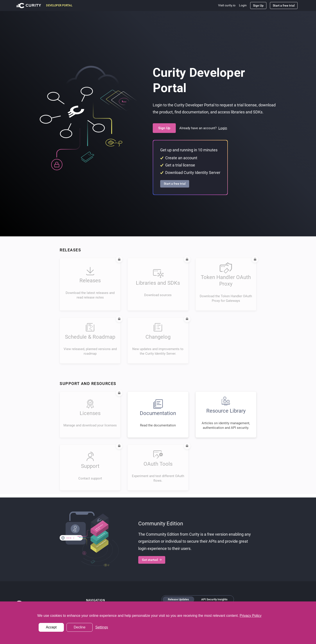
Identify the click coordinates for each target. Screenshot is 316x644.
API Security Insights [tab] (214, 599)
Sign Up (258, 5)
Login (243, 5)
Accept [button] (51, 627)
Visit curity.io (227, 5)
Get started (152, 560)
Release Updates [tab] (178, 599)
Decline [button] (80, 627)
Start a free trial (284, 5)
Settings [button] (102, 627)
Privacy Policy (251, 616)
